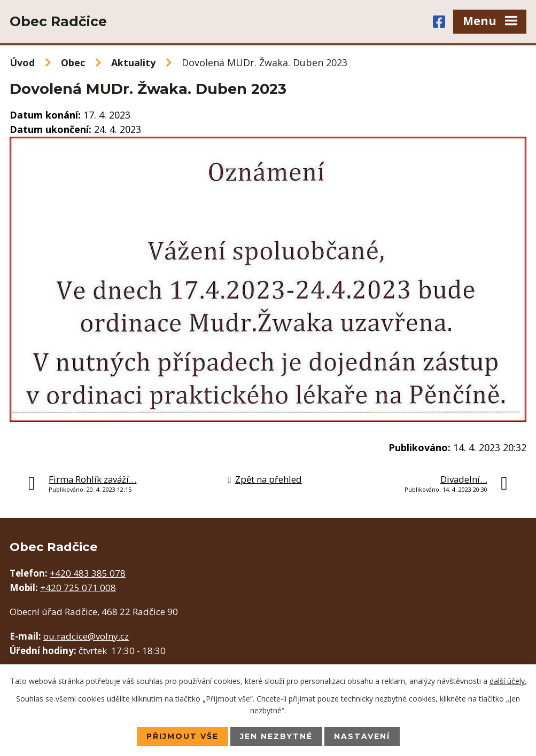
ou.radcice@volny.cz (86, 636)
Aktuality (133, 62)
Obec (73, 62)
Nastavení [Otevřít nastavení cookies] (362, 736)
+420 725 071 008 (78, 588)
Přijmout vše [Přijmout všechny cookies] (182, 736)
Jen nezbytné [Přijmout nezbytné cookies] (276, 736)
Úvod (22, 62)
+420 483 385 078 (88, 573)
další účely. (508, 681)
